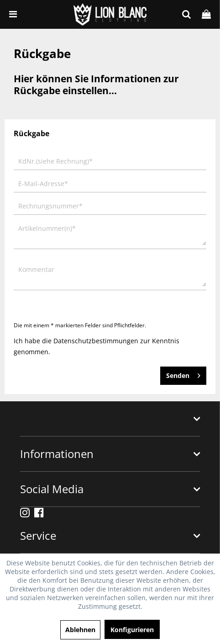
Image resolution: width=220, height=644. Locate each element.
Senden (183, 374)
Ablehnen (80, 630)
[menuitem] (13, 14)
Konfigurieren (132, 630)
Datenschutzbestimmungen (96, 341)
